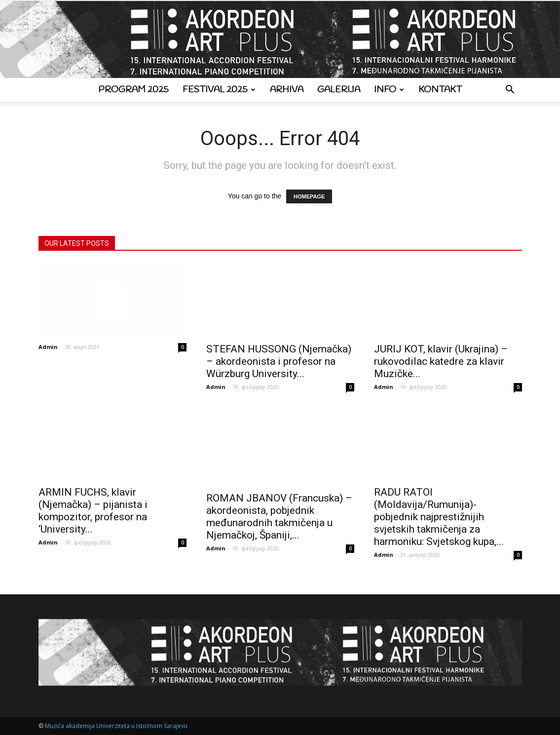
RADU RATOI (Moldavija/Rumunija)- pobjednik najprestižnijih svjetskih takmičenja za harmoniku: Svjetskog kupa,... (439, 517)
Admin (48, 347)
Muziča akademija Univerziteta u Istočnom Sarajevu (116, 726)
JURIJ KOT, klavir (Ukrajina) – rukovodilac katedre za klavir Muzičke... (441, 361)
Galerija (339, 90)
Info (389, 90)
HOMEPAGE (309, 196)
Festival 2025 (219, 90)
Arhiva (287, 90)
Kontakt (440, 90)
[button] (510, 91)
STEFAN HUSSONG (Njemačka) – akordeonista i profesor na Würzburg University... (279, 361)
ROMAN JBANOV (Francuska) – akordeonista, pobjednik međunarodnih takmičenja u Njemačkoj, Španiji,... (279, 517)
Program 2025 (133, 90)
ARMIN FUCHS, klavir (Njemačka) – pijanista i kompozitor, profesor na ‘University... (93, 511)
